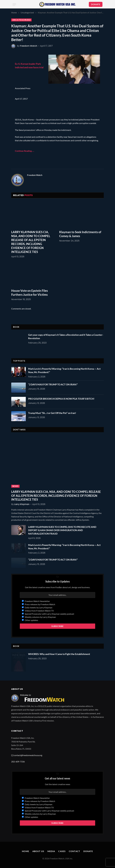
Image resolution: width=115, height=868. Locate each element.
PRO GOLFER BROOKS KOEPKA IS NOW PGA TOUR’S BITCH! (61, 399)
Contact (74, 851)
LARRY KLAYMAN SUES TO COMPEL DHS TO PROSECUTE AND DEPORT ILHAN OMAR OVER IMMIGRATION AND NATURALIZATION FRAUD (62, 530)
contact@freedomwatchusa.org (28, 755)
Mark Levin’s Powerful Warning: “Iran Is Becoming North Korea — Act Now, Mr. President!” (64, 370)
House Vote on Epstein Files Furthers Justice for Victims (30, 293)
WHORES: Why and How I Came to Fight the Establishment (59, 654)
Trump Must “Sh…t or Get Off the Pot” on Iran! (52, 413)
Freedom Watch (29, 46)
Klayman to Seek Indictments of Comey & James (80, 234)
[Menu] (14, 4)
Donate (88, 851)
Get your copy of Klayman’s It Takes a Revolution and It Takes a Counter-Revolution (66, 337)
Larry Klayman (22, 504)
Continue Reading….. (25, 151)
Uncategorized (21, 20)
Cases (62, 851)
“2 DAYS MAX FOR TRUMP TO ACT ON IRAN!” (53, 384)
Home (25, 851)
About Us (38, 851)
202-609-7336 (18, 762)
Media (51, 851)
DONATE (96, 4)
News (15, 486)
